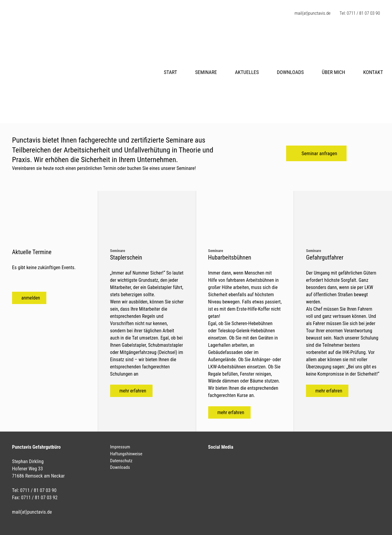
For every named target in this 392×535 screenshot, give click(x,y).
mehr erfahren (133, 391)
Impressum (120, 447)
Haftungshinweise (126, 454)
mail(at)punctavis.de (313, 13)
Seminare (206, 72)
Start (170, 72)
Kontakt (373, 72)
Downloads (290, 72)
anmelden (31, 298)
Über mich (334, 72)
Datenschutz (121, 461)
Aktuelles (247, 72)
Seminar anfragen (319, 153)
